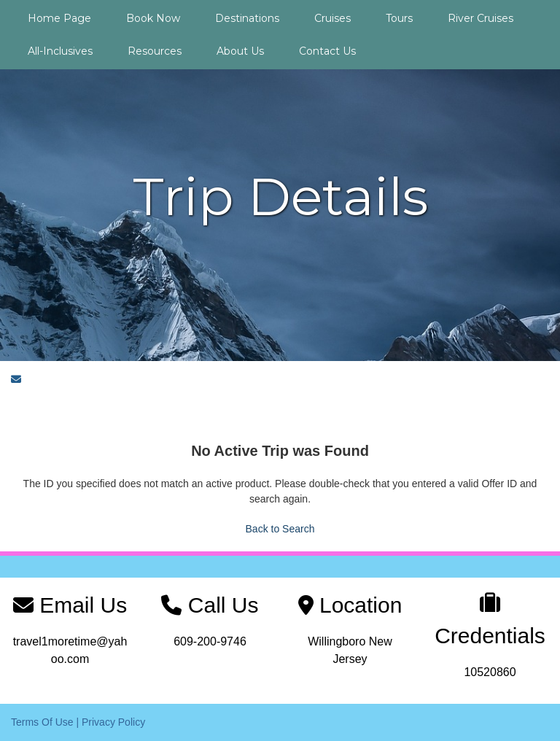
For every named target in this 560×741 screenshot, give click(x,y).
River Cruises (481, 18)
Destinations (247, 18)
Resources (155, 51)
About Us (240, 51)
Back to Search (280, 529)
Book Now (153, 18)
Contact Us (327, 51)
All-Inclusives (60, 51)
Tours (399, 18)
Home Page (59, 18)
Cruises (332, 18)
